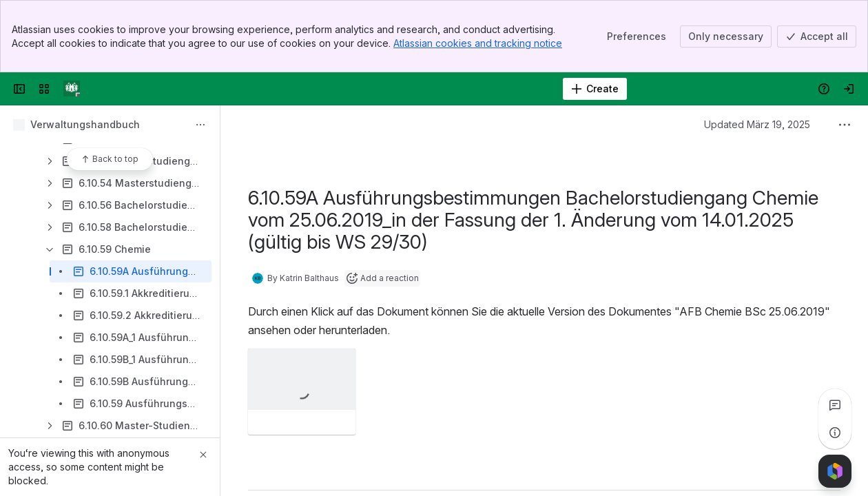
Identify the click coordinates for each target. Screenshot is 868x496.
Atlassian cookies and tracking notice (478, 43)
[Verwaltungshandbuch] (72, 89)
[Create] (595, 89)
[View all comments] (835, 405)
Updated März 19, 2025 (757, 124)
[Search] (399, 89)
